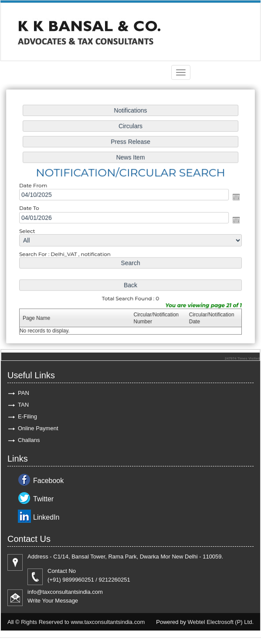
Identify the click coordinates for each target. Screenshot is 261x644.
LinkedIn (46, 517)
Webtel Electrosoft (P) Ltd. (221, 622)
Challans (29, 440)
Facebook (48, 481)
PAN (24, 393)
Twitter (43, 499)
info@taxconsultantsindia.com (65, 592)
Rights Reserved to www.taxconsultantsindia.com (83, 622)
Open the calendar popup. (234, 197)
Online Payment (38, 428)
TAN (23, 405)
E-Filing (27, 416)
